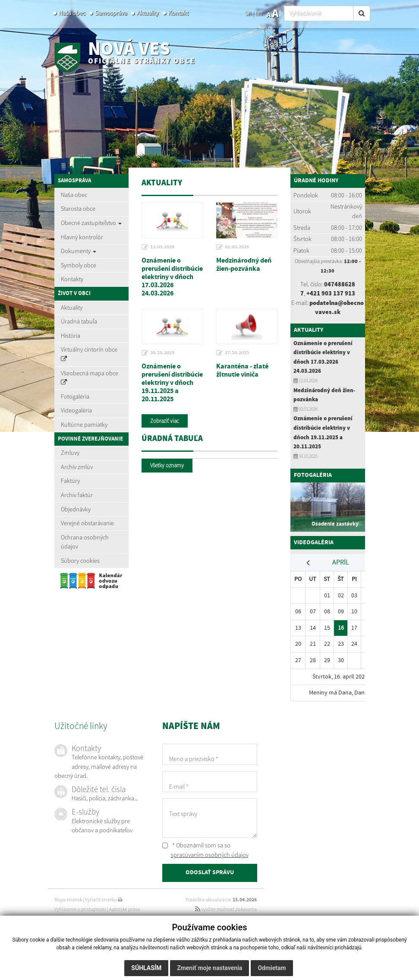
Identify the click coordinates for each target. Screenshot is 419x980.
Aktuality (148, 13)
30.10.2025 (162, 353)
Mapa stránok (68, 900)
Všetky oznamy (167, 465)
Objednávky (76, 509)
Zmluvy (70, 453)
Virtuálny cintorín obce (89, 354)
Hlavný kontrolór (82, 237)
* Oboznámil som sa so (205, 850)
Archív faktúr (77, 495)
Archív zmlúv (77, 467)
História (71, 336)
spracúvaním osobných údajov (210, 855)
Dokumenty (79, 251)
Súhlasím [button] (146, 968)
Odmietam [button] (272, 968)
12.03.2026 (162, 247)
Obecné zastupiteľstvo (91, 223)
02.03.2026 (237, 247)
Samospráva (111, 13)
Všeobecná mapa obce (90, 377)
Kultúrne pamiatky (84, 425)
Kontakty (72, 279)
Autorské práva (124, 909)
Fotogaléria (75, 396)
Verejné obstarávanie (87, 523)
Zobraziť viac (165, 421)
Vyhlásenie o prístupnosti (80, 909)
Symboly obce (79, 265)
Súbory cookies (80, 561)
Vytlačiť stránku (104, 900)
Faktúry (70, 481)
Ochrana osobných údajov (85, 542)
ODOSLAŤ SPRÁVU (210, 872)
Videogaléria (76, 410)
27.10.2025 (237, 353)
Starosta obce (78, 209)
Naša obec (72, 13)
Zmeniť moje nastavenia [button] (209, 968)
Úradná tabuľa (79, 321)
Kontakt (178, 13)
